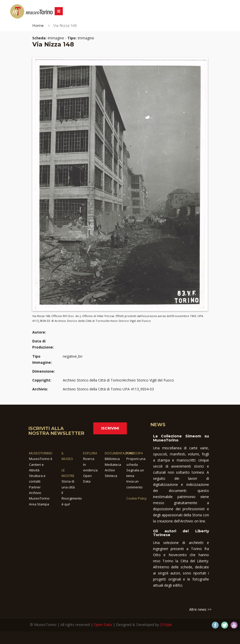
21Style (166, 625)
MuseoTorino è (41, 459)
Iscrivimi (110, 428)
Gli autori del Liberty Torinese (181, 533)
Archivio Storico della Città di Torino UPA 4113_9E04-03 (108, 389)
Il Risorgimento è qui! (72, 498)
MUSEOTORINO (41, 453)
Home (38, 26)
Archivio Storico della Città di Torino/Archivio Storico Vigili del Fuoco (118, 380)
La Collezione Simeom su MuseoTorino (181, 438)
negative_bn (73, 356)
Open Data (103, 625)
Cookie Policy (137, 498)
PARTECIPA (135, 453)
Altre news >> (200, 609)
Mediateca (113, 465)
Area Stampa (39, 504)
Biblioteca (112, 459)
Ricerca (89, 459)
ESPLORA (90, 453)
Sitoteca (111, 476)
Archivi (110, 470)
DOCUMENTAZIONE (119, 453)
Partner (35, 487)
